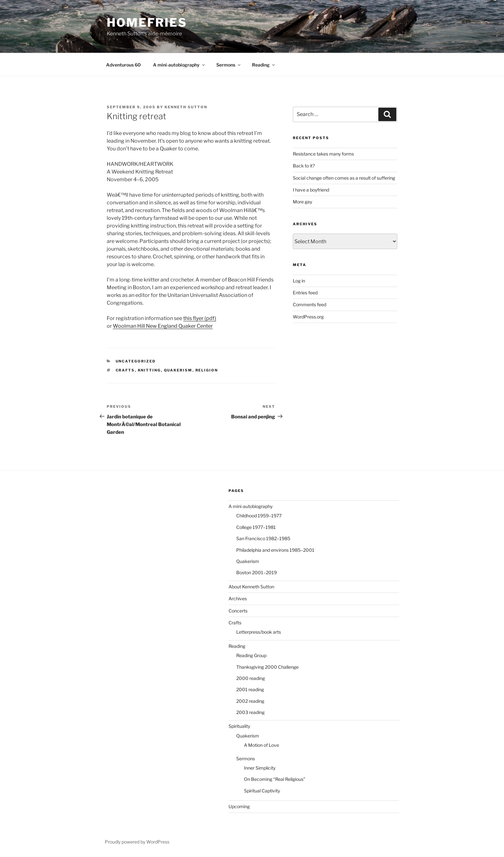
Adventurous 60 (123, 65)
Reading (264, 65)
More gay (302, 202)
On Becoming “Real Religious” (275, 779)
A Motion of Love (261, 745)
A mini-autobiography (179, 65)
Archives (238, 598)
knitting (149, 370)
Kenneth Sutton (186, 107)
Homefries (147, 22)
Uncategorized (136, 361)
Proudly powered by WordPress (137, 842)
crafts (125, 370)
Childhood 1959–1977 (259, 516)
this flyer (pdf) (200, 318)
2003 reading (250, 712)
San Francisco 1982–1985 (263, 538)
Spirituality (239, 726)
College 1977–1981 (256, 527)
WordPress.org (308, 317)
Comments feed (310, 304)
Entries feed (305, 293)
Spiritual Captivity (262, 791)
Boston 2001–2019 (256, 572)
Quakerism (178, 370)
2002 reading (250, 701)
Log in (299, 281)
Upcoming (239, 806)
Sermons (229, 65)
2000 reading (251, 678)
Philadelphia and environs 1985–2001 (275, 550)
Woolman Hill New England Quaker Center (163, 326)
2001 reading (250, 689)
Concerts (238, 611)
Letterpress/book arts (259, 632)
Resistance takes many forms (323, 154)
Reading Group (251, 655)
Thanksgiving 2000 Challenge (267, 667)
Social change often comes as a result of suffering (344, 178)
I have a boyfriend (311, 190)
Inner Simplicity (260, 768)
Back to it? (304, 166)
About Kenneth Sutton (251, 587)
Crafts (235, 623)
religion (207, 370)
